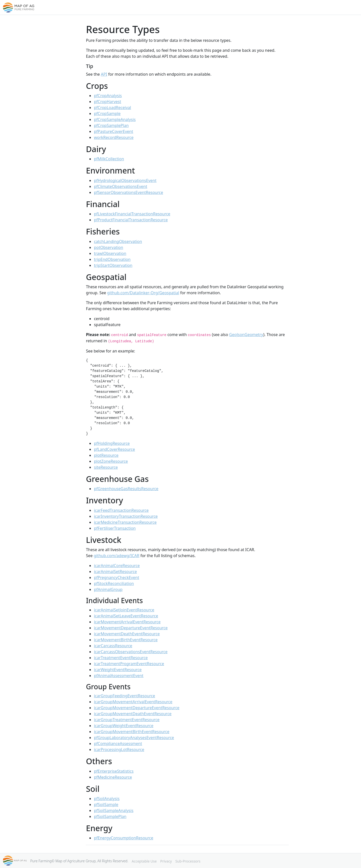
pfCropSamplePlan (111, 125)
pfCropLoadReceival (112, 108)
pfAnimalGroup (108, 589)
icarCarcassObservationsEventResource (131, 652)
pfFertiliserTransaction (115, 528)
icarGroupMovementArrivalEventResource (133, 702)
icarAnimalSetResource (115, 572)
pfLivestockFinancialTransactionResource (132, 214)
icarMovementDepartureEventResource (131, 628)
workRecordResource (114, 137)
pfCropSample (107, 114)
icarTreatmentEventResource (121, 658)
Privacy (166, 861)
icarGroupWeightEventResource (124, 726)
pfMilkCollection (109, 159)
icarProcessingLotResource (119, 750)
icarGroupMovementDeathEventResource (133, 714)
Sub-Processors (188, 861)
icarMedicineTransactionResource (125, 522)
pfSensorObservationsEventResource (128, 192)
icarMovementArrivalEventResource (127, 622)
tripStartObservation (113, 265)
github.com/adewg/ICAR (117, 556)
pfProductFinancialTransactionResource (131, 220)
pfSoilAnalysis (107, 799)
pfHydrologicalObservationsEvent (125, 180)
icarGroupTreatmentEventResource (127, 720)
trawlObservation (110, 253)
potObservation (109, 247)
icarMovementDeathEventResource (127, 634)
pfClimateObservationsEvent (120, 186)
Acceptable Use (144, 861)
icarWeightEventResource (118, 670)
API (104, 74)
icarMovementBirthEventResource (126, 640)
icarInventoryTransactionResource (126, 516)
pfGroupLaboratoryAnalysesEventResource (134, 738)
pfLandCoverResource (114, 449)
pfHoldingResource (112, 443)
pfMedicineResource (113, 777)
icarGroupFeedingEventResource (124, 696)
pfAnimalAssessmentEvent (119, 676)
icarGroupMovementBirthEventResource (132, 732)
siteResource (106, 467)
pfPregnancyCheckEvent (117, 578)
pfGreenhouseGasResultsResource (126, 489)
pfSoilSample (106, 805)
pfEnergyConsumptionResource (123, 838)
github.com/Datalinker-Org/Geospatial (143, 293)
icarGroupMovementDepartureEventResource (137, 708)
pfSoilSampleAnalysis (114, 810)
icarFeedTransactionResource (121, 510)
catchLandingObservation (118, 241)
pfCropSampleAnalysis (115, 119)
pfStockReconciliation (114, 583)
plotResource (106, 455)
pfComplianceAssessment (118, 744)
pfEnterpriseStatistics (114, 771)
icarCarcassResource (113, 646)
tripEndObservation (112, 259)
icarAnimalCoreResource (117, 566)
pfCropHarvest (107, 102)
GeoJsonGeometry (246, 335)
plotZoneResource (111, 461)
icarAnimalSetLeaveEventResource (126, 616)
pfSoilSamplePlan (110, 816)
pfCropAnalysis (108, 96)
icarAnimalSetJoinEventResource (124, 610)
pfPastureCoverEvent (114, 131)
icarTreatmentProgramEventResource (129, 664)
